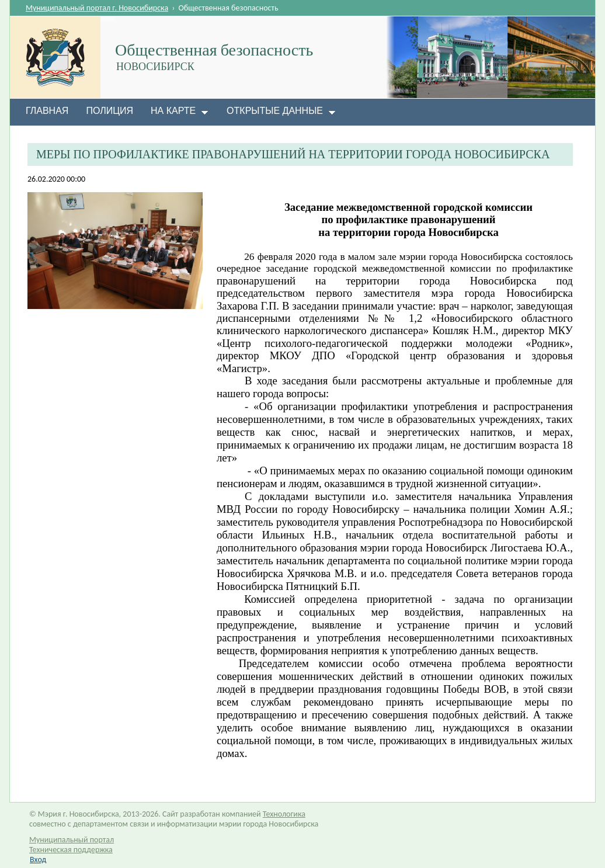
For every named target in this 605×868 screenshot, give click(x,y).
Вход (38, 860)
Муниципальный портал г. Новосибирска (97, 8)
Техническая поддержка (71, 850)
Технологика (284, 814)
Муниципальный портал (72, 840)
